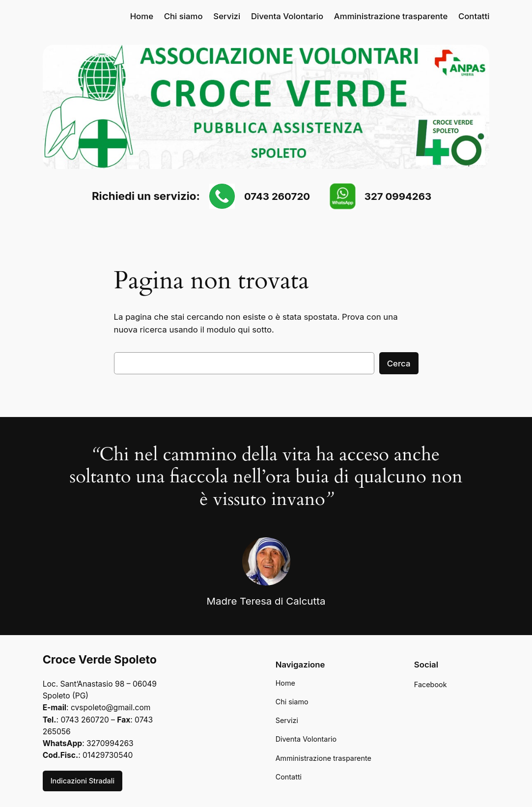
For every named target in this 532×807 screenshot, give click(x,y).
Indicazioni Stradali (83, 781)
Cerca (399, 363)
